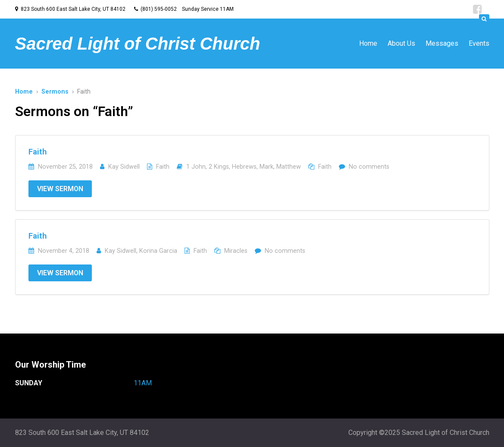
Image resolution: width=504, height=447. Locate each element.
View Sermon (60, 189)
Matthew (289, 167)
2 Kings (219, 167)
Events (479, 43)
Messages (442, 43)
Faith (38, 152)
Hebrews (244, 167)
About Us (401, 43)
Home (368, 43)
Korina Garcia (158, 251)
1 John (196, 167)
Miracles (236, 251)
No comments (369, 167)
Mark (266, 167)
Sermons (55, 92)
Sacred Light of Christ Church (138, 44)
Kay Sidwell (124, 167)
